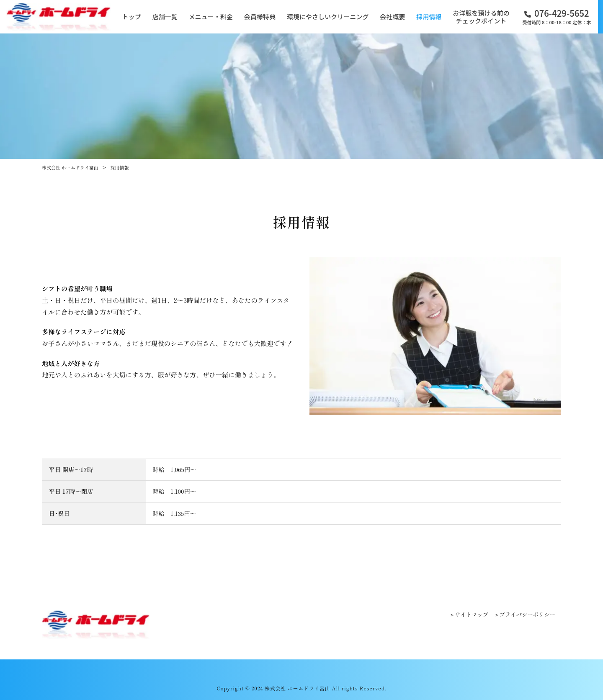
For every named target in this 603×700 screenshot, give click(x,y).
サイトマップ (472, 614)
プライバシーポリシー (528, 614)
